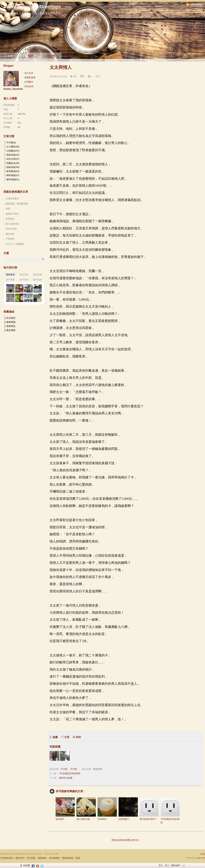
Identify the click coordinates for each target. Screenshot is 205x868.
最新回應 (24, 275)
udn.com (201, 858)
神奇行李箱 (11, 229)
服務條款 (42, 858)
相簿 (31, 56)
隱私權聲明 (68, 858)
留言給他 (29, 86)
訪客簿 (51, 56)
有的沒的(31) (13, 155)
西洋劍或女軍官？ (149, 809)
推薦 (55, 737)
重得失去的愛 (66, 778)
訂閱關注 (29, 82)
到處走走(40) (13, 163)
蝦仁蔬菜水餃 (86, 809)
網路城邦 (176, 865)
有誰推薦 (55, 747)
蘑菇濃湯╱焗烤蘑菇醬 (17, 204)
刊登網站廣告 (7, 858)
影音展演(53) (13, 171)
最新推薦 (37, 275)
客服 (78, 858)
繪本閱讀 (11, 322)
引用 (67, 737)
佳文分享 (98, 769)
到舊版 (68, 7)
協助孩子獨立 (12, 214)
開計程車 (10, 234)
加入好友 (29, 73)
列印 (78, 737)
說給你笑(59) (13, 167)
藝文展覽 (11, 330)
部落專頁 (11, 326)
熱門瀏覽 (10, 280)
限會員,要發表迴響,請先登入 (125, 840)
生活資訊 (11, 318)
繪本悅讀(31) (13, 179)
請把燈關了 (128, 809)
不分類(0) (11, 143)
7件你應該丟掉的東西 (70, 773)
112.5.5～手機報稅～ (16, 244)
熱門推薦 (37, 280)
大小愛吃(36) (13, 147)
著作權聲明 (54, 858)
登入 (161, 865)
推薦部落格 (30, 77)
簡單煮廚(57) (13, 175)
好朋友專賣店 (12, 199)
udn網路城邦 (196, 5)
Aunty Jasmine (13, 89)
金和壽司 (65, 809)
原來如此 (10, 219)
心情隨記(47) (13, 151)
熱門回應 (24, 280)
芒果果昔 (107, 809)
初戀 (8, 209)
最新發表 (10, 275)
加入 (167, 865)
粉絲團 (27, 865)
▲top (203, 854)
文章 (10, 56)
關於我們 (20, 858)
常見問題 (31, 858)
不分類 (64, 769)
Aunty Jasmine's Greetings (32, 7)
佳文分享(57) (13, 159)
